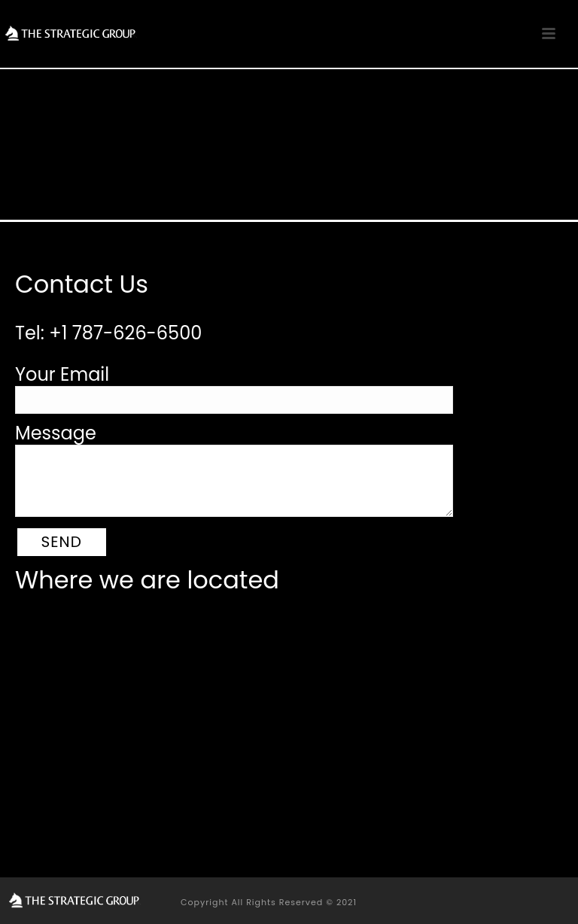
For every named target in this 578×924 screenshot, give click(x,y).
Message (56, 433)
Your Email (62, 374)
